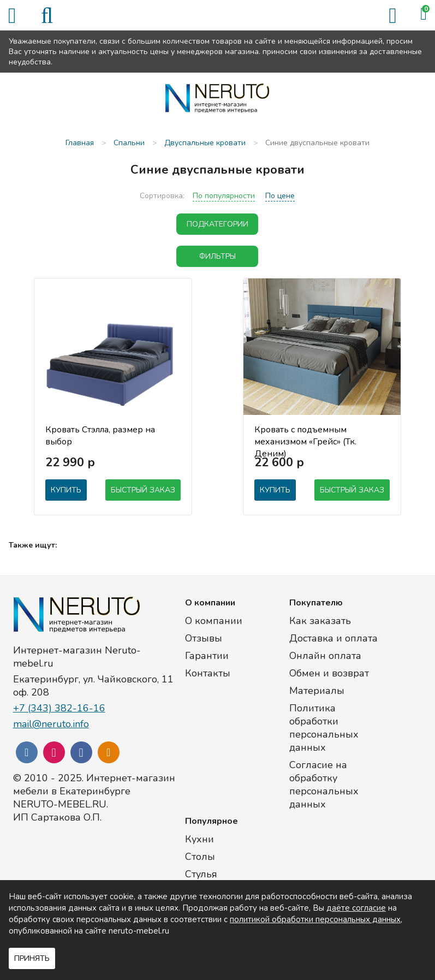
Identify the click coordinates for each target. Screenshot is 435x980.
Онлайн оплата (325, 656)
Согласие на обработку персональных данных (324, 785)
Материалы (317, 691)
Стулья (201, 874)
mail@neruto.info (51, 724)
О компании (214, 621)
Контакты (208, 673)
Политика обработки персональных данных (324, 728)
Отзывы (204, 638)
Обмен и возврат (329, 673)
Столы (200, 857)
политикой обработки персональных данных (315, 919)
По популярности (224, 196)
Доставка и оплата (333, 638)
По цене (280, 196)
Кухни (199, 839)
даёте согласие (356, 908)
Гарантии (207, 656)
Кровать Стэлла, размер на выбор (100, 436)
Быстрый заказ (143, 490)
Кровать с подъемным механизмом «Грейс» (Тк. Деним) (305, 436)
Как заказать (320, 621)
